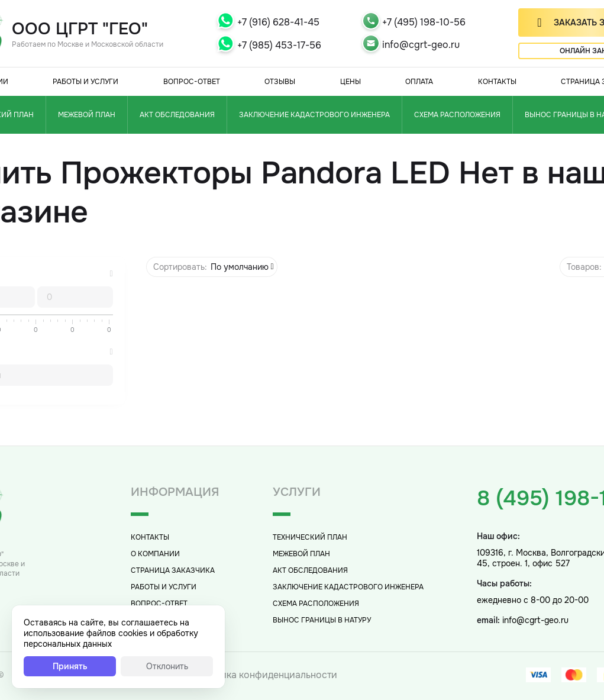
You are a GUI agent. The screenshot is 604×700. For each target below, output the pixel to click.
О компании (155, 554)
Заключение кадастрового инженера (314, 115)
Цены (351, 82)
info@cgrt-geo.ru (421, 45)
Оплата (419, 82)
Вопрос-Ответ (192, 82)
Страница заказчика (173, 570)
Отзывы (280, 82)
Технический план (310, 537)
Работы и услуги (85, 82)
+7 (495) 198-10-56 (424, 22)
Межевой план (87, 115)
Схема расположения (457, 115)
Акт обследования (177, 115)
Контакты (497, 82)
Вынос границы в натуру (322, 620)
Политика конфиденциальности (265, 675)
